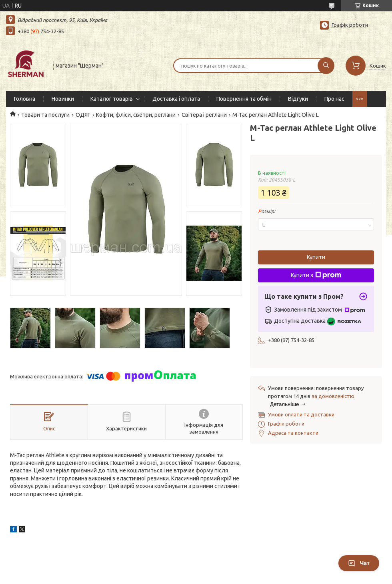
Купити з (316, 275)
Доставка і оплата (176, 99)
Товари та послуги (45, 115)
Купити (316, 257)
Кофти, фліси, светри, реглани (136, 115)
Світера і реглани (204, 115)
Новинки (63, 99)
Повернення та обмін (244, 99)
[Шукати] (326, 66)
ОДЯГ (83, 115)
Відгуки (298, 99)
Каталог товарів (112, 99)
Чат (359, 563)
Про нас (334, 99)
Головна (25, 99)
